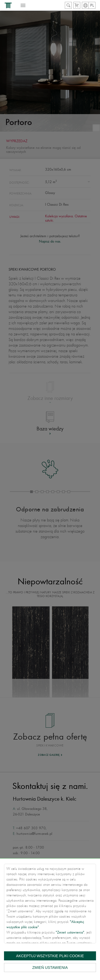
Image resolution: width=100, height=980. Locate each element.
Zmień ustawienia (50, 968)
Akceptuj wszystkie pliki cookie (50, 956)
